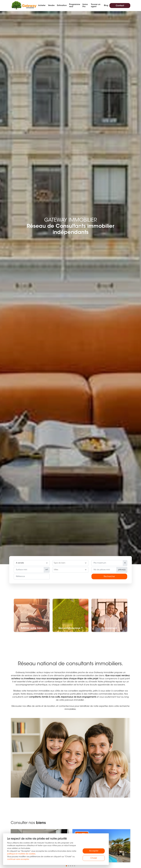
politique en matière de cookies (21, 854)
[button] (66, 866)
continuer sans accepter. (18, 859)
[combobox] (70, 563)
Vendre (51, 6)
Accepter (94, 851)
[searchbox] (70, 563)
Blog (106, 6)
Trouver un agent (96, 6)
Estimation (62, 6)
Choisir (94, 858)
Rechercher (109, 577)
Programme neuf (75, 6)
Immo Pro (85, 6)
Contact (120, 6)
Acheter (42, 6)
